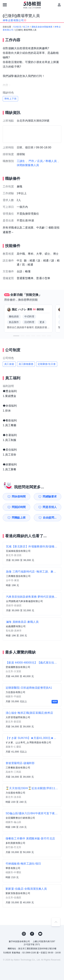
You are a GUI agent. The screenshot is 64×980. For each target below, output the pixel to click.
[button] (16, 336)
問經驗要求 (50, 497)
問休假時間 (19, 497)
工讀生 (21, 161)
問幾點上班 (19, 518)
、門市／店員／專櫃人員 (41, 161)
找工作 (26, 27)
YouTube (40, 934)
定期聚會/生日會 (47, 364)
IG (24, 934)
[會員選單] (59, 5)
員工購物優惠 (26, 364)
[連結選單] (5, 5)
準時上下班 (10, 99)
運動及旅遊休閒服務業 (42, 27)
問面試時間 (19, 507)
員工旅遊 (9, 364)
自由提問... (50, 518)
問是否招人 (50, 507)
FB (32, 934)
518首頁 (17, 27)
